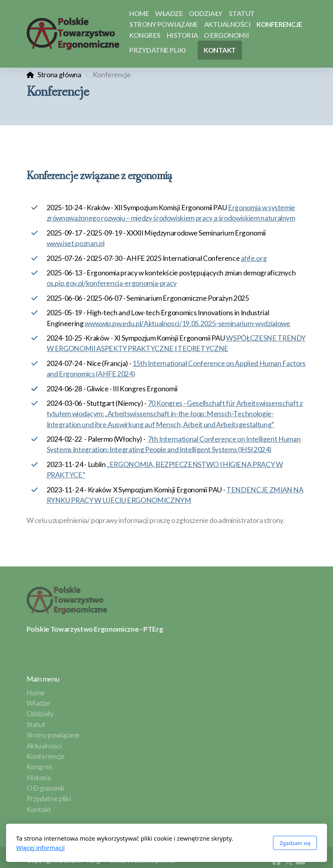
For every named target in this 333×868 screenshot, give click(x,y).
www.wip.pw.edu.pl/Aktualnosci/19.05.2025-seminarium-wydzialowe (187, 323)
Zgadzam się (295, 843)
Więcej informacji (40, 847)
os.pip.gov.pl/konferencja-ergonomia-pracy (112, 283)
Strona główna (59, 75)
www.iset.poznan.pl (76, 243)
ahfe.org (254, 258)
